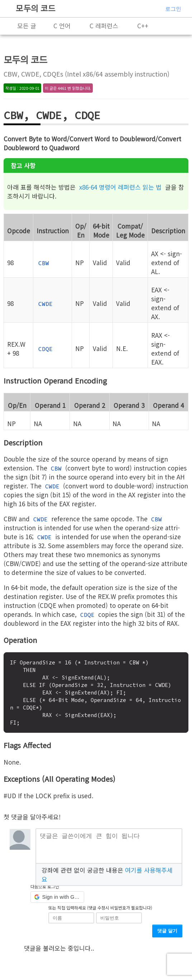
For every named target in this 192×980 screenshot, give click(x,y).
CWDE (45, 304)
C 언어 (62, 26)
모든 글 (27, 26)
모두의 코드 (36, 8)
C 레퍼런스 (104, 26)
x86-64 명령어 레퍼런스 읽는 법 (120, 187)
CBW (44, 263)
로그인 (173, 9)
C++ (143, 26)
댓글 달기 (167, 934)
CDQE (45, 349)
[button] (57, 900)
